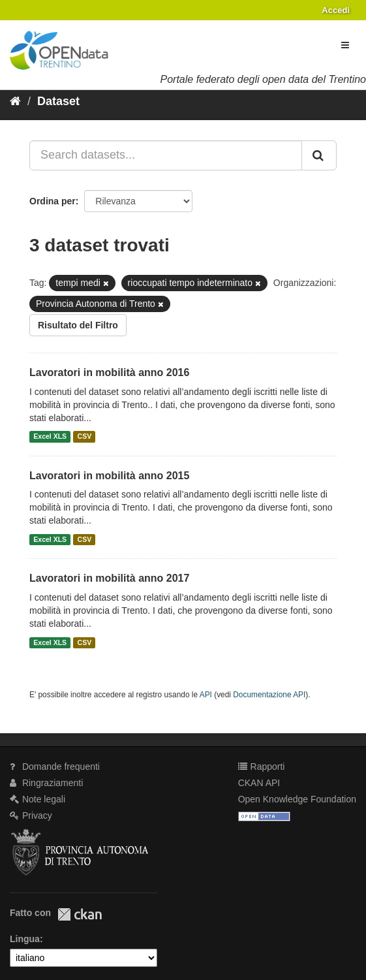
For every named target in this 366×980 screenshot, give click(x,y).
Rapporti (262, 767)
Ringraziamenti (46, 783)
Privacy (31, 815)
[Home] (15, 101)
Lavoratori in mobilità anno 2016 (109, 372)
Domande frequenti (55, 767)
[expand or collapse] (345, 45)
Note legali (38, 799)
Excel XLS (50, 437)
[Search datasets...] (166, 155)
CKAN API (259, 783)
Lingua (25, 939)
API (206, 695)
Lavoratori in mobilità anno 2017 (109, 578)
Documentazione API (269, 695)
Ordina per (53, 201)
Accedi (336, 10)
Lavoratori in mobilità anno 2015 (109, 476)
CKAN (80, 914)
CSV (85, 437)
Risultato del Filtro (78, 325)
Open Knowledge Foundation (297, 799)
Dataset (58, 101)
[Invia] (319, 155)
